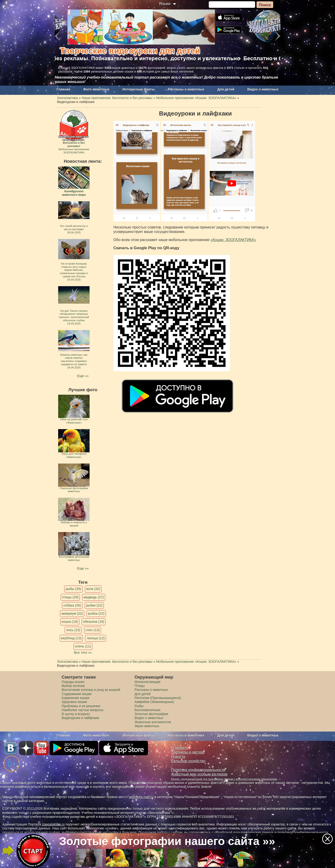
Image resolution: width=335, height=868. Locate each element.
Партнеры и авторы (188, 752)
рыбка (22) (96, 613)
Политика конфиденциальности (198, 770)
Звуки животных (147, 726)
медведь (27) (94, 597)
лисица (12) (96, 638)
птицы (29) (70, 597)
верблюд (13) (71, 638)
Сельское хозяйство (188, 761)
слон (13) (92, 630)
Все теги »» (83, 653)
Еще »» (83, 376)
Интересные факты (139, 89)
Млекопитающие (147, 682)
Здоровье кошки (74, 702)
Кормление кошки (75, 698)
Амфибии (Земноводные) (154, 702)
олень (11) (83, 646)
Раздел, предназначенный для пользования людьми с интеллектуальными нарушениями (224, 779)
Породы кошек (73, 682)
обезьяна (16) (94, 622)
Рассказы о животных (186, 89)
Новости (178, 757)
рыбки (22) (94, 605)
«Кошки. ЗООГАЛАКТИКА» (233, 240)
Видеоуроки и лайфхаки (80, 718)
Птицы (140, 686)
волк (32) (93, 589)
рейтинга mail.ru (141, 797)
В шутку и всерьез (76, 714)
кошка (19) (70, 622)
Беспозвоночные (147, 710)
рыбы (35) (73, 589)
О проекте (180, 748)
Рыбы (139, 706)
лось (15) (73, 630)
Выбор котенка (73, 686)
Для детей (226, 89)
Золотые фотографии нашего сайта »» (167, 841)
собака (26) (72, 605)
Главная (63, 89)
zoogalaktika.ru (53, 824)
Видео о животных (263, 89)
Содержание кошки (77, 694)
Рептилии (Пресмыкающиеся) (158, 698)
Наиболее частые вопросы (82, 710)
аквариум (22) (72, 613)
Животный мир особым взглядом (199, 774)
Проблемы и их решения (81, 706)
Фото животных (96, 89)
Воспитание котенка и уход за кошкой (91, 690)
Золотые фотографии (151, 714)
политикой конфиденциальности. (303, 832)
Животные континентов (153, 722)
